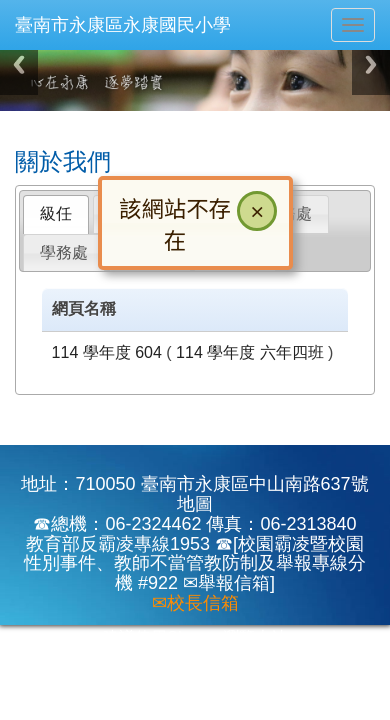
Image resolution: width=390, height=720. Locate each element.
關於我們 (63, 161)
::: (19, 117)
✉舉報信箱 (226, 583)
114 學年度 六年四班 (250, 352)
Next (371, 64)
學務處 (64, 252)
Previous (19, 64)
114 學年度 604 (107, 352)
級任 (56, 213)
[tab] (56, 214)
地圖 (195, 504)
